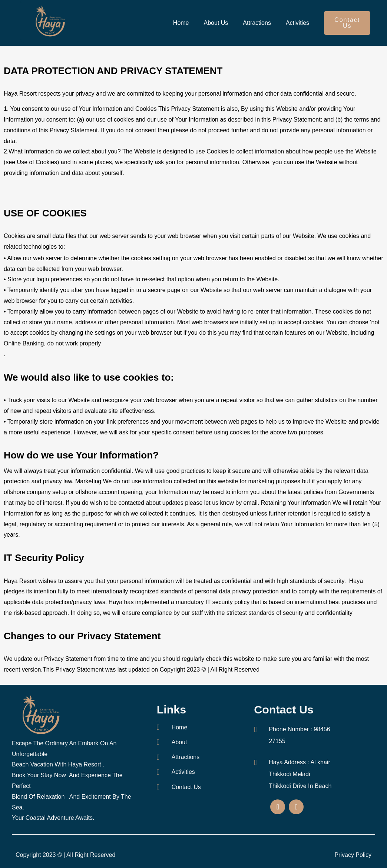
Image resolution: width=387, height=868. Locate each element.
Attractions (257, 23)
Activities (297, 23)
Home (181, 23)
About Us (216, 23)
